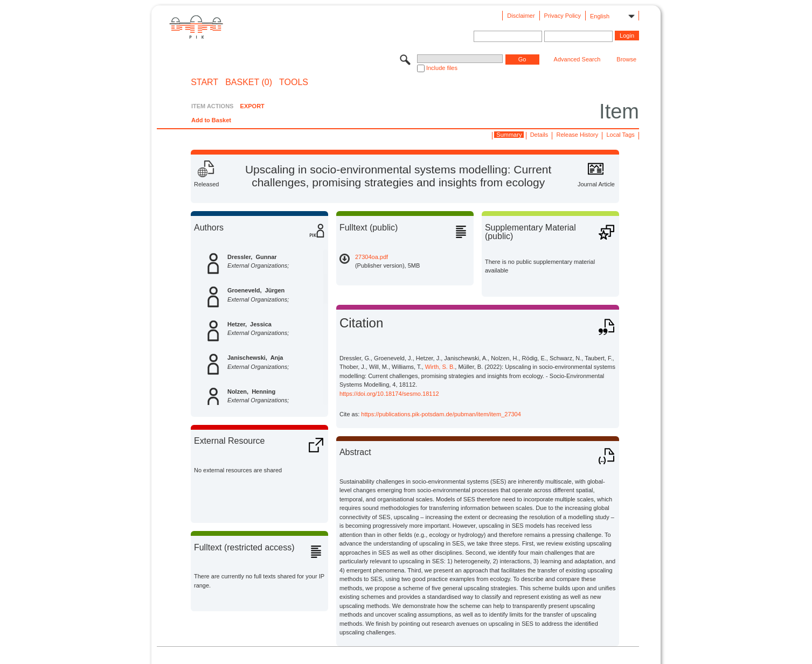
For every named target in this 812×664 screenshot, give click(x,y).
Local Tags (620, 135)
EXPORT (252, 106)
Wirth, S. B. (440, 367)
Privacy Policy (563, 16)
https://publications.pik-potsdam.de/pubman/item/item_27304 (441, 414)
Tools (294, 82)
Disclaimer (521, 16)
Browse (626, 59)
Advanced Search (577, 59)
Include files (442, 68)
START (204, 82)
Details (539, 135)
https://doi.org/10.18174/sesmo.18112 (389, 394)
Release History (578, 135)
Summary (509, 135)
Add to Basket (211, 120)
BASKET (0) (249, 82)
